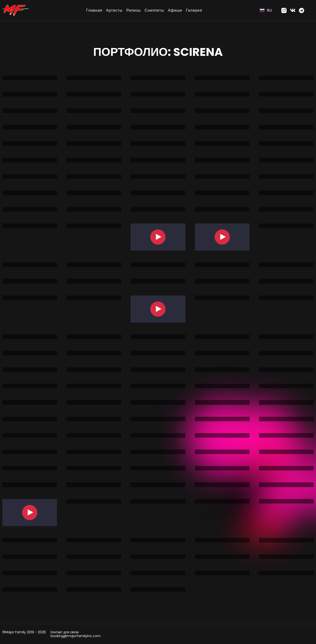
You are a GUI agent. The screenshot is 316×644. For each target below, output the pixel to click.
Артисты (114, 10)
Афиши (175, 10)
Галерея (194, 10)
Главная (94, 10)
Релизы (134, 10)
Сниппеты (154, 10)
